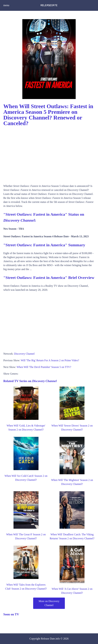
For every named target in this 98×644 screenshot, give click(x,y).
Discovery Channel (24, 354)
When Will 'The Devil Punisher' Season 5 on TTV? (44, 367)
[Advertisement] (49, 154)
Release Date (48, 639)
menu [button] (6, 5)
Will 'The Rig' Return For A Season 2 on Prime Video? (50, 360)
